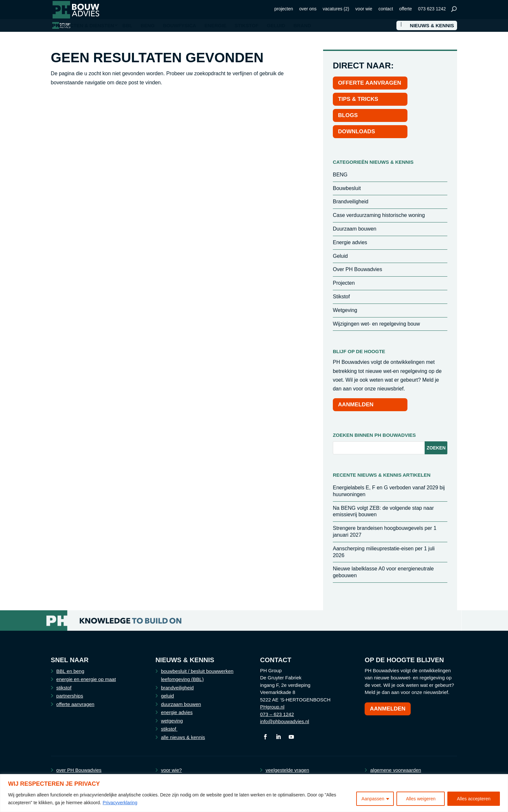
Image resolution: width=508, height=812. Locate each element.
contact (386, 9)
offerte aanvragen (75, 704)
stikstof (64, 688)
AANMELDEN (356, 405)
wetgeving (172, 721)
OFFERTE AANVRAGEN (370, 83)
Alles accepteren (474, 799)
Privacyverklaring (120, 803)
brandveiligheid (177, 688)
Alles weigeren (421, 799)
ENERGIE (215, 26)
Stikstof (341, 297)
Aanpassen (373, 799)
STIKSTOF (247, 26)
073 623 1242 (432, 9)
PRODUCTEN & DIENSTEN (83, 26)
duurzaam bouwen (181, 704)
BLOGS (348, 115)
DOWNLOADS (357, 131)
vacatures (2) (336, 9)
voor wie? (171, 770)
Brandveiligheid (351, 202)
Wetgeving (345, 310)
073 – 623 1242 (277, 714)
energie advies (177, 712)
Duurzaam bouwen (355, 229)
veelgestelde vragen (287, 770)
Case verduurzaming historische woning (379, 215)
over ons (308, 9)
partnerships (70, 696)
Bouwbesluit (347, 188)
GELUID (276, 26)
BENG (147, 26)
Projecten (344, 283)
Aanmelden (388, 709)
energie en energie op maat (86, 679)
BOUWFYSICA (180, 26)
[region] (254, 793)
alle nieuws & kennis (183, 737)
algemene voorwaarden (396, 770)
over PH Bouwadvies (79, 770)
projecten (284, 9)
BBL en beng (70, 671)
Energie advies (350, 242)
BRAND (302, 26)
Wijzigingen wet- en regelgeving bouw (376, 324)
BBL (127, 26)
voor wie (364, 9)
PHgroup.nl (272, 707)
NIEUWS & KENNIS (432, 26)
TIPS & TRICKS (358, 99)
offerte (405, 9)
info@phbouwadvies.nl (285, 721)
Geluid (340, 256)
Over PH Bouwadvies (357, 269)
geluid (167, 696)
